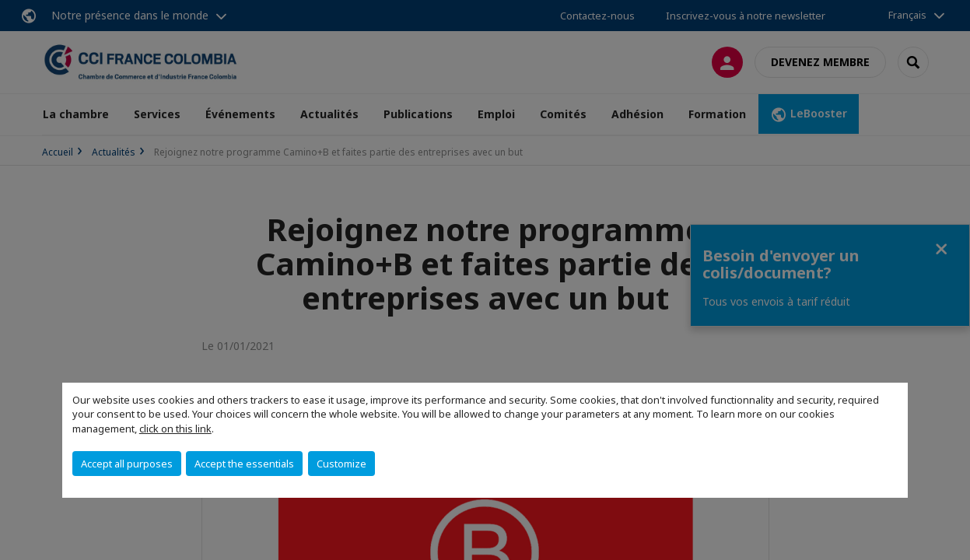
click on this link (175, 429)
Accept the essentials (244, 464)
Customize (341, 464)
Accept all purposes (127, 464)
